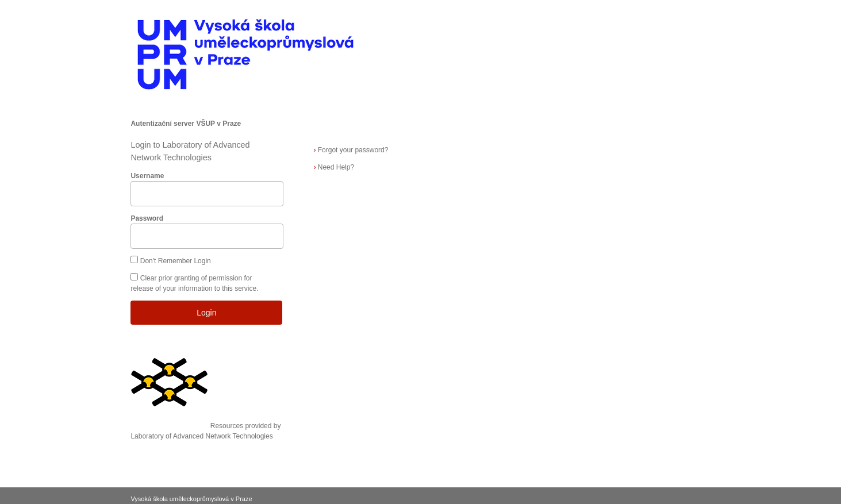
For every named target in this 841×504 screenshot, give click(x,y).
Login (206, 313)
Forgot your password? (351, 150)
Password (147, 218)
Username (147, 176)
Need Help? (334, 167)
